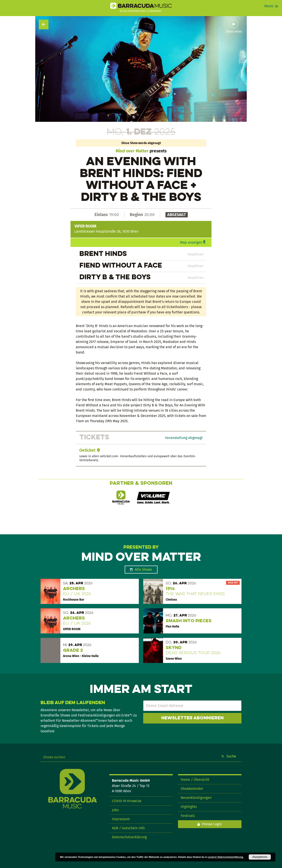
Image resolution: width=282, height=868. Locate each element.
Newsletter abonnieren (192, 718)
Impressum (121, 819)
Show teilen (234, 32)
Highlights (189, 807)
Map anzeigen (191, 242)
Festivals (188, 816)
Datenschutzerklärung (129, 837)
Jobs (115, 810)
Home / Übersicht (195, 780)
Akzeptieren (260, 857)
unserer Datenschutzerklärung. (226, 857)
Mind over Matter (132, 151)
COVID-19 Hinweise (127, 801)
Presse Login (212, 824)
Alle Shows (143, 569)
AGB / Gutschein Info (128, 828)
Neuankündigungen (196, 798)
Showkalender (192, 789)
